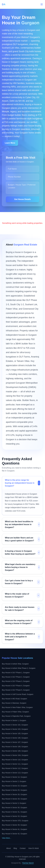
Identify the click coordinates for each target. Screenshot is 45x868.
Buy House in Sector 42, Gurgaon (14, 834)
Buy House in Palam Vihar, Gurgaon (15, 712)
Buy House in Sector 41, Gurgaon (14, 829)
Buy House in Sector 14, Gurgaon (14, 777)
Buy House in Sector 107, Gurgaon (15, 742)
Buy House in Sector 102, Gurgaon (15, 725)
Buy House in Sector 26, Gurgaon (14, 794)
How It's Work (34, 848)
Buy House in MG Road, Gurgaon (14, 699)
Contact (23, 848)
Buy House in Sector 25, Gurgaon (14, 790)
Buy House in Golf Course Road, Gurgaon (18, 694)
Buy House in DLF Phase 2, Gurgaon (16, 677)
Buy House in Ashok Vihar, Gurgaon (15, 664)
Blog (15, 848)
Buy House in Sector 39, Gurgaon (14, 825)
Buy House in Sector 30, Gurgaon (14, 808)
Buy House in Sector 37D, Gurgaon (15, 821)
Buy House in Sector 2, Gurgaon (14, 781)
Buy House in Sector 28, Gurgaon (14, 799)
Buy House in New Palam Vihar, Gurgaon (17, 707)
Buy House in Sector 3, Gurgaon (14, 803)
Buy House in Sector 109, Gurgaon (15, 751)
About (8, 848)
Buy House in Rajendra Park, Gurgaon (16, 716)
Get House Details (22, 199)
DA (4, 4)
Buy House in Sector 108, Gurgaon (15, 747)
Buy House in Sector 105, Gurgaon (15, 733)
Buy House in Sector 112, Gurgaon (15, 768)
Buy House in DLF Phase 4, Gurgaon (16, 686)
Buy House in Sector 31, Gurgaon (14, 812)
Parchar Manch (28, 863)
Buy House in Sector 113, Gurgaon (15, 773)
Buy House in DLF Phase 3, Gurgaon (16, 681)
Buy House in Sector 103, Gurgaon (15, 729)
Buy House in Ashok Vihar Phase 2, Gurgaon (19, 668)
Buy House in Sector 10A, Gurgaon (15, 755)
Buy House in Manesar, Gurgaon (14, 703)
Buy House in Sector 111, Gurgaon (15, 764)
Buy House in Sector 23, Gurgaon (14, 786)
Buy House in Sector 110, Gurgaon (15, 760)
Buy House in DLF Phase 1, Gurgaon (16, 673)
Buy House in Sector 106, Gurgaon (15, 738)
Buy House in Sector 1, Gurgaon (14, 720)
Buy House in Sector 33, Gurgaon (14, 816)
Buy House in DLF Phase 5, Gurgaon (16, 690)
